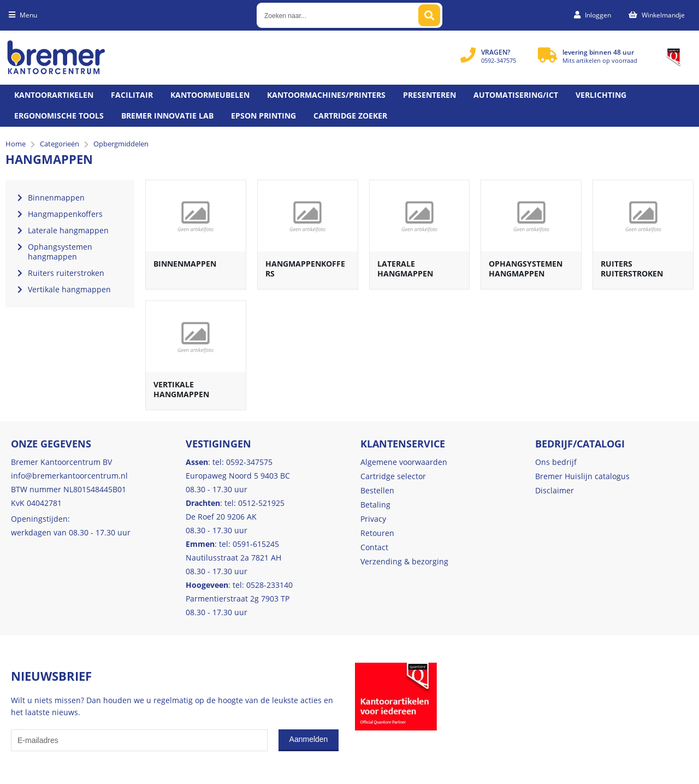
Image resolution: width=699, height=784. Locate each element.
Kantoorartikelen (54, 95)
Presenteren (430, 95)
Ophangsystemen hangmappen (526, 269)
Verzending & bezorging (404, 561)
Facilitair (132, 95)
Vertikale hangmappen (181, 389)
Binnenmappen (185, 264)
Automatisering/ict (516, 95)
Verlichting (601, 95)
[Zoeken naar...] (429, 15)
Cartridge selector (393, 476)
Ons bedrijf (556, 462)
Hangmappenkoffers (305, 269)
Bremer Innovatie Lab (167, 116)
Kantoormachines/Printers (326, 95)
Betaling (375, 505)
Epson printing (263, 116)
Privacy (373, 519)
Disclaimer (555, 490)
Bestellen (377, 490)
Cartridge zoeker (350, 116)
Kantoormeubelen (210, 95)
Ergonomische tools (59, 116)
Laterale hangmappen (405, 269)
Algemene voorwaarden (404, 462)
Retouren (377, 533)
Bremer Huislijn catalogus (582, 476)
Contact (374, 547)
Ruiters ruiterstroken (632, 269)
